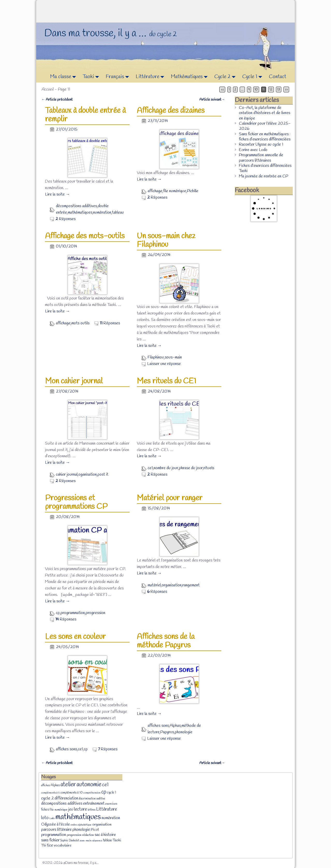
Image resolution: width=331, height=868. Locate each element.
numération (102, 212)
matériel (154, 585)
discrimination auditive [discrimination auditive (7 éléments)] (92, 799)
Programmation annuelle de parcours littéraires (261, 158)
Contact (278, 77)
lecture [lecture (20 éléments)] (80, 809)
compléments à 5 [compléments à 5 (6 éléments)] (50, 793)
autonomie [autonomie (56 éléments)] (89, 785)
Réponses (65, 219)
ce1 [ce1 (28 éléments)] (105, 785)
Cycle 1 (254, 77)
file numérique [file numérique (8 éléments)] (59, 810)
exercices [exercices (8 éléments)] (111, 804)
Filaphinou (156, 357)
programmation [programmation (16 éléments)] (54, 835)
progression (95, 613)
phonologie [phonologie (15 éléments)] (81, 830)
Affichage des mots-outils (85, 236)
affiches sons (66, 749)
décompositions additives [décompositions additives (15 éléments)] (62, 803)
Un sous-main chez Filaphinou (166, 240)
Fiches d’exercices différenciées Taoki (265, 168)
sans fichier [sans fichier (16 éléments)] (50, 840)
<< (222, 89)
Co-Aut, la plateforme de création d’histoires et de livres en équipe (265, 113)
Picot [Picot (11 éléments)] (95, 830)
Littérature (151, 77)
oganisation (88, 474)
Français (119, 77)
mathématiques (80, 212)
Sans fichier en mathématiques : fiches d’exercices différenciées (265, 137)
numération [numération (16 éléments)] (111, 818)
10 (256, 89)
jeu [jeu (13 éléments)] (71, 810)
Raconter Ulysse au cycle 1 (261, 144)
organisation (172, 585)
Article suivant (212, 100)
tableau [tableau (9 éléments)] (108, 840)
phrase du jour (191, 468)
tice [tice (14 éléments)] (50, 845)
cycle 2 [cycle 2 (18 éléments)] (47, 798)
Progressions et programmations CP (76, 502)
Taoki (92, 77)
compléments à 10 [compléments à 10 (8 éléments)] (72, 793)
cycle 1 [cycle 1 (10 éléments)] (112, 792)
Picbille (193, 191)
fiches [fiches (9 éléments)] (45, 810)
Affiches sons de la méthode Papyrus (166, 641)
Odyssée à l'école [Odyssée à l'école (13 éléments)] (55, 825)
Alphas (175, 726)
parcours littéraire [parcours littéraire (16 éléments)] (56, 830)
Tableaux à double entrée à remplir (85, 115)
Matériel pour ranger (170, 498)
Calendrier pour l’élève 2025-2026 (265, 126)
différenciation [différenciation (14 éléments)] (66, 798)
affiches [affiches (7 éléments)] (46, 785)
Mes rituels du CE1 (167, 381)
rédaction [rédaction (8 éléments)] (88, 835)
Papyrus (167, 732)
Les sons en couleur (75, 637)
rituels (209, 468)
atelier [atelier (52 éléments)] (68, 785)
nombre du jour (166, 468)
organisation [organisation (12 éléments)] (102, 825)
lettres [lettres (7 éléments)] (92, 810)
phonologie (184, 732)
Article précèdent (57, 100)
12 (271, 89)
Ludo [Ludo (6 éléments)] (52, 818)
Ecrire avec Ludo (253, 150)
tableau (118, 212)
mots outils (80, 323)
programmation (73, 613)
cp (58, 613)
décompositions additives (76, 206)
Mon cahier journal (74, 381)
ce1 (150, 468)
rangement (191, 585)
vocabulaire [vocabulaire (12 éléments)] (63, 846)
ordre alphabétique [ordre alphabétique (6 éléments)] (81, 825)
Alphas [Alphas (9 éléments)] (55, 785)
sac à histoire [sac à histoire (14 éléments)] (105, 835)
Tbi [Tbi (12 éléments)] (44, 846)
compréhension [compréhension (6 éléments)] (92, 793)
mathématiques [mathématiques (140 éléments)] (78, 817)
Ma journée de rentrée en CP (264, 176)
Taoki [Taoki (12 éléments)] (117, 840)
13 (279, 89)
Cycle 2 (226, 77)
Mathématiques (191, 77)
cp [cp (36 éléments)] (104, 792)
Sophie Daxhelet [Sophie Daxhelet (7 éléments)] (70, 841)
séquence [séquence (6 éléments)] (97, 841)
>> (286, 89)
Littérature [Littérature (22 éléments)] (107, 809)
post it (103, 474)
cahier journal (67, 474)
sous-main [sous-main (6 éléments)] (86, 841)
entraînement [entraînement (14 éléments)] (94, 804)
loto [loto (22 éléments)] (45, 818)
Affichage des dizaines (171, 111)
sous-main (173, 357)
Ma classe (65, 77)
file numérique (175, 191)
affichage (155, 191)
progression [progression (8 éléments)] (74, 835)
